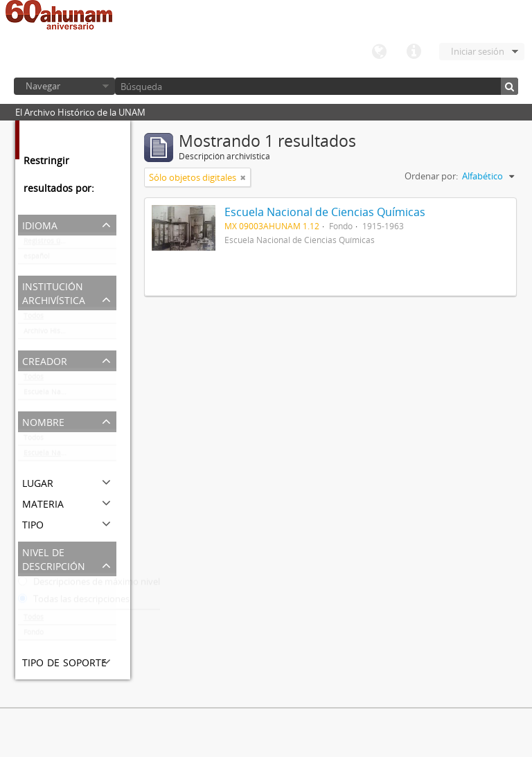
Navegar (43, 86)
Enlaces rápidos (414, 52)
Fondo (34, 635)
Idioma (379, 52)
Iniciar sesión (478, 51)
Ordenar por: (431, 176)
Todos (34, 319)
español (37, 259)
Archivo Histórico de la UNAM (70, 334)
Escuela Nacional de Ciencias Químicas (70, 395)
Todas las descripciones (74, 602)
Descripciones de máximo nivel (89, 585)
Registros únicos (51, 244)
